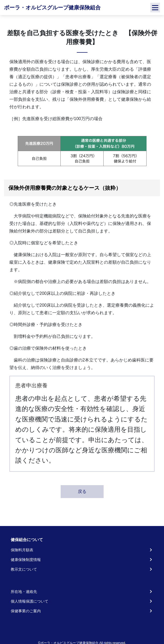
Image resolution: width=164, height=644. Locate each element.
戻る (82, 491)
